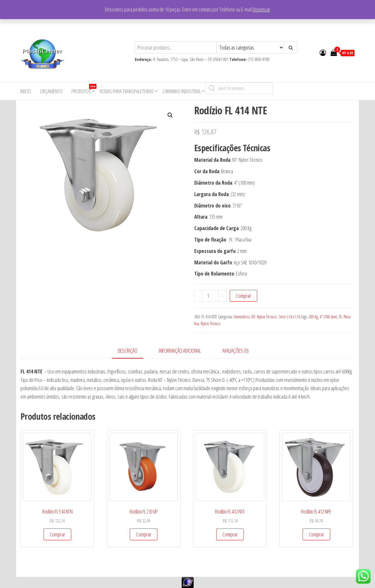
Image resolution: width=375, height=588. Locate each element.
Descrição (128, 351)
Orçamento (51, 91)
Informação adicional (180, 351)
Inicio (26, 91)
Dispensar (261, 9)
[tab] (132, 351)
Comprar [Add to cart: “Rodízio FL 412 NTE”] (230, 534)
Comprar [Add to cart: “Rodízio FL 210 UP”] (144, 534)
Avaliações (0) (236, 351)
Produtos (83, 89)
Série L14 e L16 (289, 317)
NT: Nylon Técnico (264, 317)
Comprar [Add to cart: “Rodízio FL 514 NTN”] (57, 534)
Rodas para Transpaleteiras (127, 91)
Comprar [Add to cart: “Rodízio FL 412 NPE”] (316, 534)
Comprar (243, 296)
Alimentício (242, 317)
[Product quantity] (210, 296)
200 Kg (313, 317)
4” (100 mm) (328, 317)
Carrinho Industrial (182, 91)
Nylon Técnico (211, 323)
